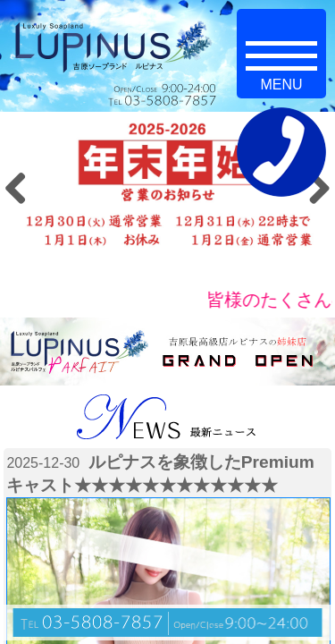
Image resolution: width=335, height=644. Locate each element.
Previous (22, 188)
